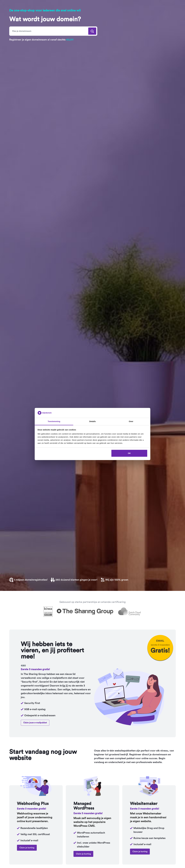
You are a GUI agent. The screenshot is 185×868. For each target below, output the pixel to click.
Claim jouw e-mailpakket (35, 723)
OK (129, 453)
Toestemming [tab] (54, 421)
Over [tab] (131, 421)
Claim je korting (27, 848)
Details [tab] (92, 421)
